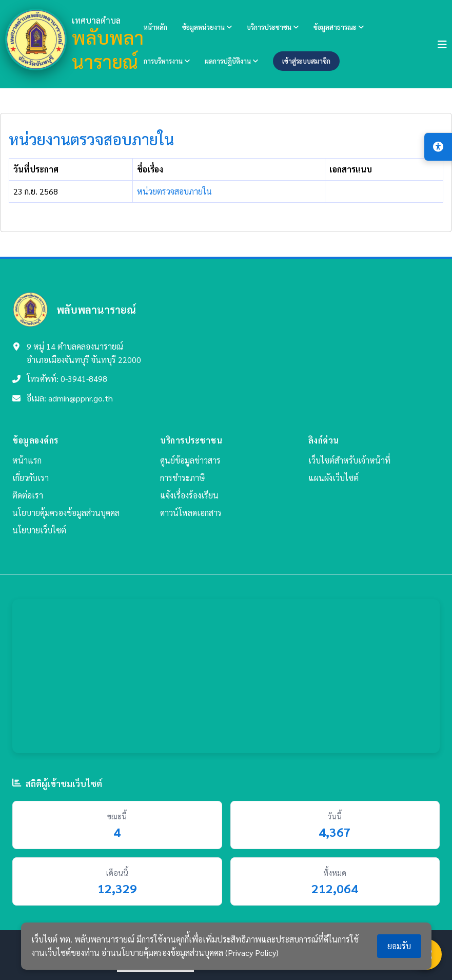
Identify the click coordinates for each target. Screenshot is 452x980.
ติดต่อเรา (28, 495)
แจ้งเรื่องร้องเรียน (189, 495)
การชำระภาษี (183, 478)
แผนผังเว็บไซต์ (333, 478)
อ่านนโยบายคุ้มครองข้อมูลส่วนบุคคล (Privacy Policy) (190, 953)
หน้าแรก (27, 460)
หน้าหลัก (155, 27)
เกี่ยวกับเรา (31, 478)
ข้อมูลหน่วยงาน (207, 27)
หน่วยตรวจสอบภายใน (174, 191)
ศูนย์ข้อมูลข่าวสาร (190, 460)
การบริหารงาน (167, 61)
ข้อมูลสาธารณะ (339, 27)
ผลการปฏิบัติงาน (231, 61)
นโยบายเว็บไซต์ (39, 530)
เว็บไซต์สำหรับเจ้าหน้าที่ (349, 460)
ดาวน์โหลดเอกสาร (191, 513)
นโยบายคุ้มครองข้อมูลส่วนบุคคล (66, 513)
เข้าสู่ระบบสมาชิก (306, 61)
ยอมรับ (399, 946)
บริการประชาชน (273, 27)
